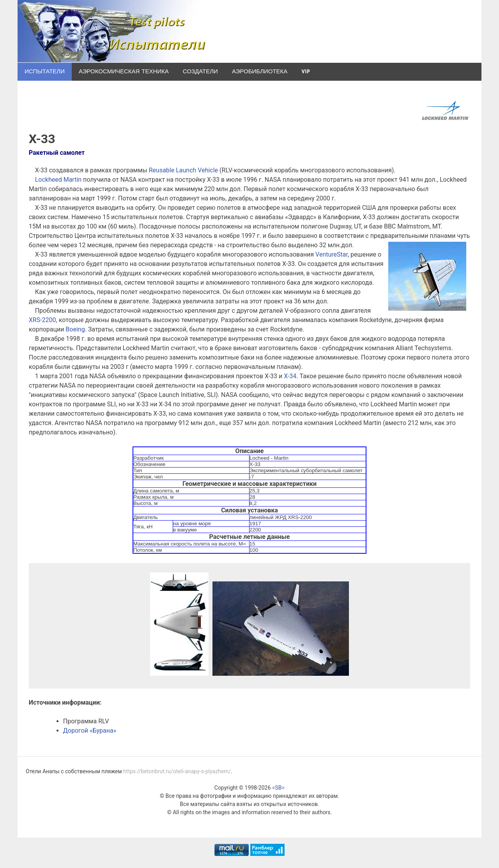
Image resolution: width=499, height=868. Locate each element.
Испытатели (45, 72)
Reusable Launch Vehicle (183, 170)
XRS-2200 (42, 320)
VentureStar (332, 254)
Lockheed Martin (58, 180)
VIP (305, 72)
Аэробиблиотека (260, 72)
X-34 (290, 376)
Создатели (200, 72)
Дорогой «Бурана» (90, 731)
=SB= (278, 788)
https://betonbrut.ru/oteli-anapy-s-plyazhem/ (177, 771)
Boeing (75, 329)
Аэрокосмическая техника (124, 72)
